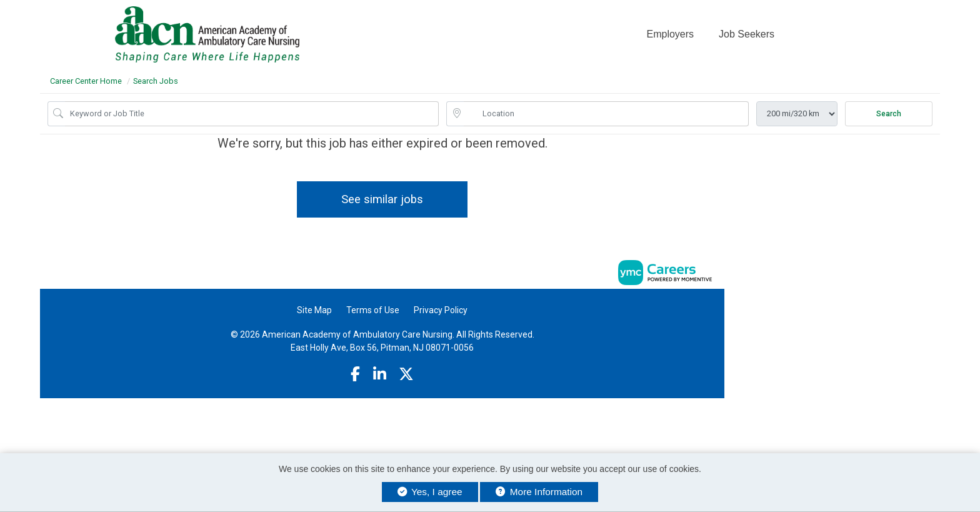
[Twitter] (406, 374)
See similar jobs (382, 199)
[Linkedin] (380, 374)
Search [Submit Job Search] (889, 114)
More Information (539, 492)
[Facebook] (355, 374)
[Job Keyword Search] (252, 114)
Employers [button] (670, 34)
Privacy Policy (441, 310)
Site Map (314, 310)
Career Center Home (86, 81)
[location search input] (606, 114)
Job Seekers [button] (747, 34)
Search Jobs (156, 81)
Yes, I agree (430, 492)
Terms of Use (373, 310)
